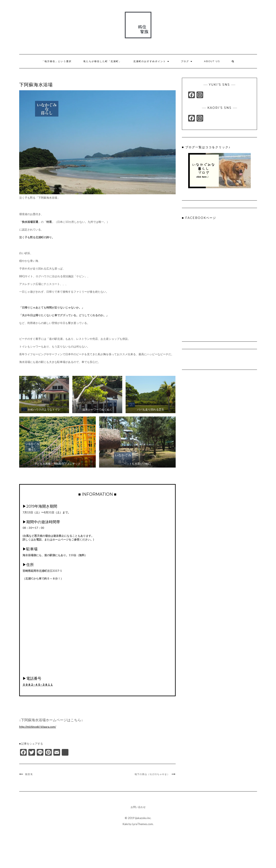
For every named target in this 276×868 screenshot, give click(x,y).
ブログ (187, 61)
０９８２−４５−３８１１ (38, 685)
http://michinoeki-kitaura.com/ (38, 727)
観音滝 (29, 774)
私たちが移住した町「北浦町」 (102, 61)
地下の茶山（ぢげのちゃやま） (152, 774)
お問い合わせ (138, 807)
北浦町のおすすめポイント (151, 61)
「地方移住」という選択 (57, 61)
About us (212, 61)
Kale (125, 824)
